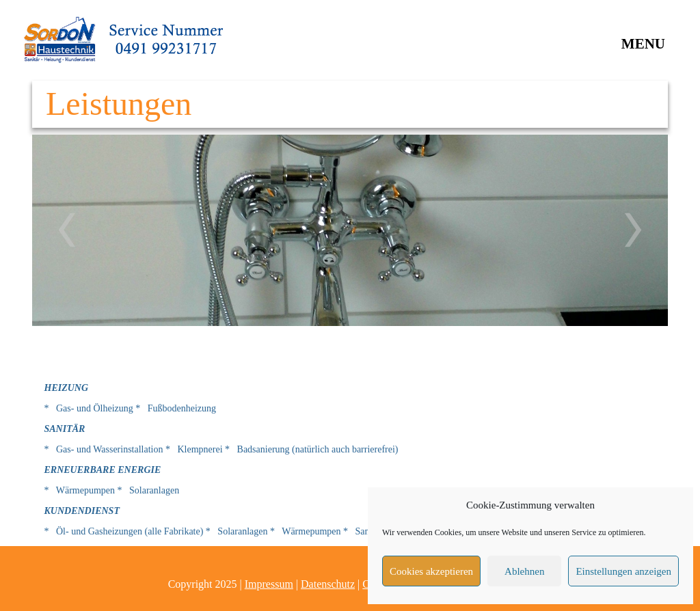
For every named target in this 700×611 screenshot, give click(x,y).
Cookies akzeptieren (431, 571)
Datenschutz (328, 584)
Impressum (269, 584)
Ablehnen (524, 571)
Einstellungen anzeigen (623, 571)
